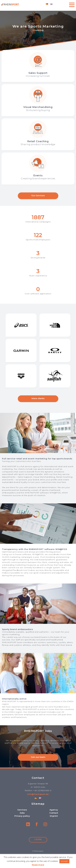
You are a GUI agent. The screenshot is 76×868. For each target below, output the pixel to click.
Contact (54, 813)
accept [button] (64, 861)
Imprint (54, 816)
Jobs (22, 813)
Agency (54, 810)
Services (22, 810)
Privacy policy (22, 816)
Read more (38, 865)
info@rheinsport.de (38, 794)
